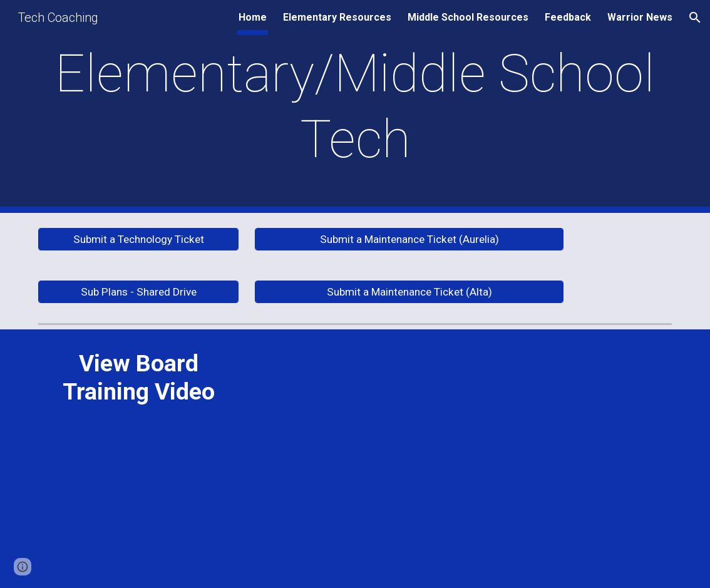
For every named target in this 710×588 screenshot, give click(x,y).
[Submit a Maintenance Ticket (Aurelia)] (409, 240)
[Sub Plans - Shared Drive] (138, 292)
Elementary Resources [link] (337, 17)
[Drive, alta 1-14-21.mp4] (463, 459)
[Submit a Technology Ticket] (138, 240)
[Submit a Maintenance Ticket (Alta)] (409, 292)
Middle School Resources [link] (468, 17)
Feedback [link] (568, 17)
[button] (695, 18)
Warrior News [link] (640, 17)
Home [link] (253, 17)
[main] (355, 106)
